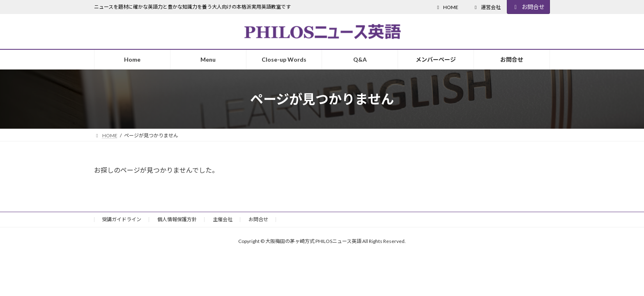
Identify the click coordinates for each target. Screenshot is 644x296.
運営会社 (487, 7)
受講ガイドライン (122, 219)
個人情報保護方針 (177, 219)
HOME (447, 7)
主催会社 (223, 219)
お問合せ (529, 7)
